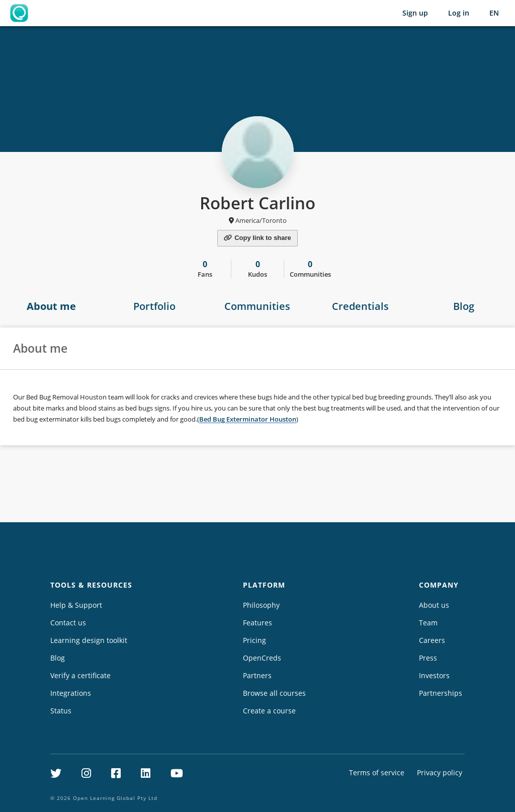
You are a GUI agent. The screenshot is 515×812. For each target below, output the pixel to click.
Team (428, 623)
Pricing (254, 640)
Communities (257, 306)
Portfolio (154, 306)
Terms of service (377, 773)
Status (61, 711)
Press (428, 658)
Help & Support (76, 605)
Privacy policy (440, 773)
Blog (464, 306)
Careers (432, 640)
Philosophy (261, 605)
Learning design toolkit (89, 640)
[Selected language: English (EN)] (494, 13)
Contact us (68, 623)
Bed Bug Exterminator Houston (248, 419)
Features (257, 623)
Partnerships (441, 693)
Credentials (360, 306)
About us (434, 605)
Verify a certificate (80, 675)
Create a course (269, 711)
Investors (434, 675)
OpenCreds (262, 658)
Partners (257, 675)
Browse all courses (274, 693)
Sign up (415, 13)
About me (51, 306)
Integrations (71, 693)
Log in (459, 13)
